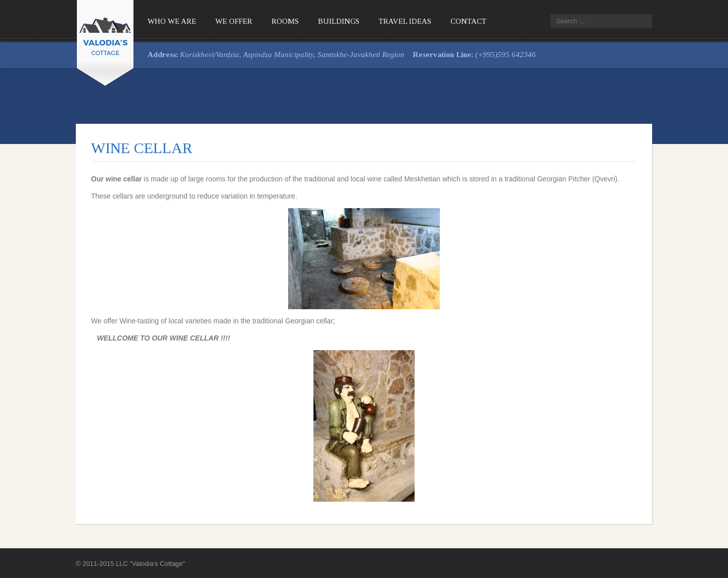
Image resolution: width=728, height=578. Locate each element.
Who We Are (172, 21)
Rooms (285, 21)
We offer (234, 21)
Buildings (339, 21)
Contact (468, 21)
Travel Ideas (405, 21)
